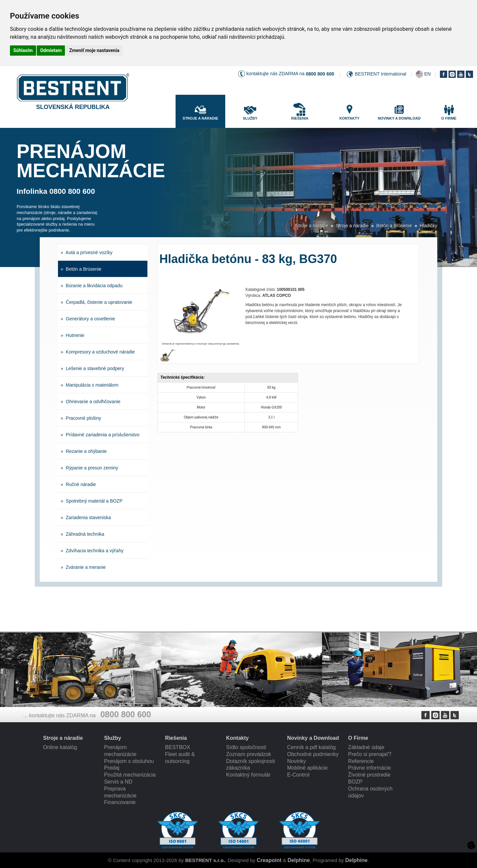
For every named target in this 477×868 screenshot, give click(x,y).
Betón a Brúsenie (394, 226)
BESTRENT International (380, 74)
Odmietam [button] (51, 50)
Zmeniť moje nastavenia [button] (94, 50)
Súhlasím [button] (23, 50)
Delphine (299, 860)
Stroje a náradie (312, 226)
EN (427, 74)
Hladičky (428, 226)
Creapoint (269, 860)
